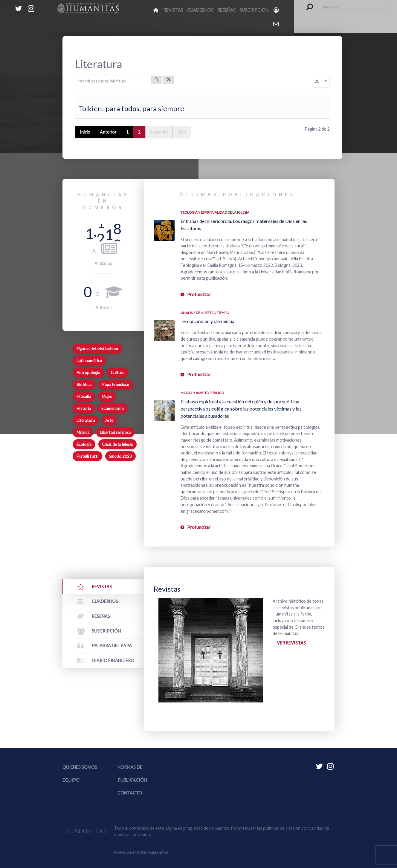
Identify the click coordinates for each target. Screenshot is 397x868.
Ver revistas (291, 643)
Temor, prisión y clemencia (207, 321)
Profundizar (199, 294)
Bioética (84, 385)
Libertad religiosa (115, 432)
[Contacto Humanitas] (276, 24)
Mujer (107, 397)
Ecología (84, 444)
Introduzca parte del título (75, 76)
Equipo (71, 780)
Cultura (117, 373)
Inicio (85, 132)
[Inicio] (156, 10)
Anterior (108, 132)
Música (83, 432)
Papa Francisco (116, 385)
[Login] (277, 10)
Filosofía (84, 397)
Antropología (88, 373)
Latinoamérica (89, 361)
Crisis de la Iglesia (117, 444)
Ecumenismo (113, 408)
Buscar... (307, 3)
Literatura (86, 420)
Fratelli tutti (87, 456)
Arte (109, 420)
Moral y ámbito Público (202, 393)
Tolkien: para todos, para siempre (131, 108)
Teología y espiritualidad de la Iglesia (215, 212)
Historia (84, 408)
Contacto (130, 793)
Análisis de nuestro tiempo (205, 313)
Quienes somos (80, 767)
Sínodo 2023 (120, 456)
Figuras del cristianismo (97, 349)
